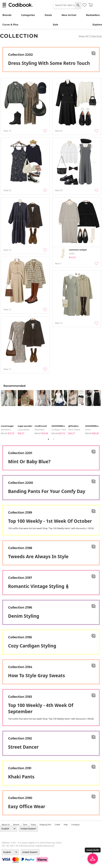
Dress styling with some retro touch (49, 63)
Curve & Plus (10, 25)
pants (88, 430)
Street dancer (23, 747)
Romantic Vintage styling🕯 (39, 586)
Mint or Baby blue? (29, 462)
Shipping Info (45, 825)
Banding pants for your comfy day (47, 491)
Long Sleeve (23, 430)
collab (57, 825)
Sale (55, 25)
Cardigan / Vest (59, 430)
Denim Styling (24, 616)
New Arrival (69, 15)
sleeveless (6, 430)
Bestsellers (93, 15)
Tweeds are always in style (38, 556)
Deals (48, 15)
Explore (97, 25)
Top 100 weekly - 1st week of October (50, 521)
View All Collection (90, 36)
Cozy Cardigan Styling (32, 646)
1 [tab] (49, 439)
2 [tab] (54, 439)
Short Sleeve (74, 430)
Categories (28, 15)
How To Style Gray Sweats (36, 675)
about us (6, 825)
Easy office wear (27, 806)
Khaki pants (21, 777)
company (75, 825)
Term (25, 825)
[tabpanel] (9, 412)
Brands (7, 15)
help (66, 825)
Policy (33, 825)
